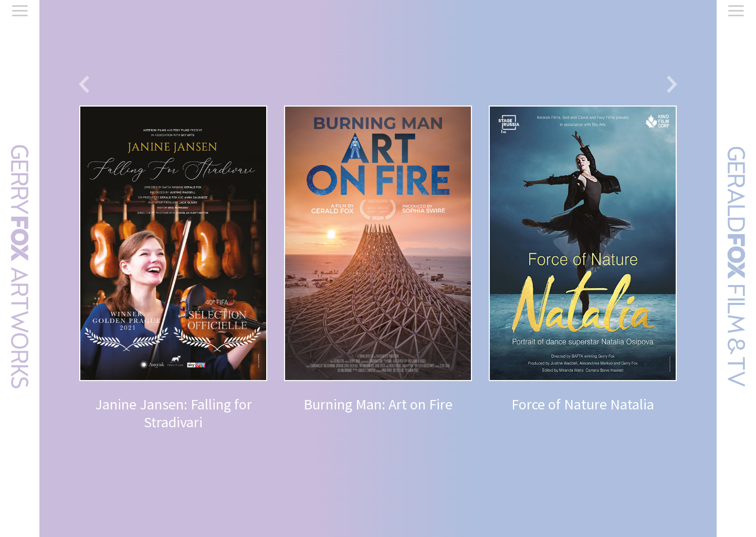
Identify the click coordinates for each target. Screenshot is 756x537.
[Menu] (20, 12)
